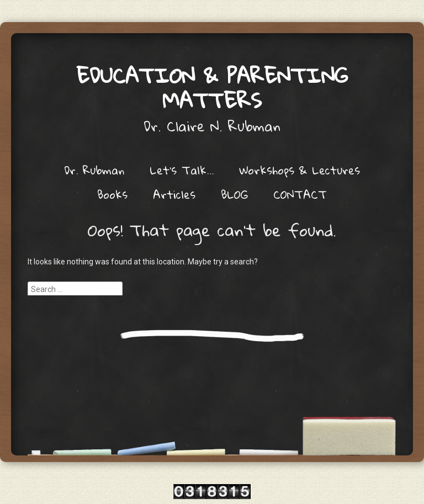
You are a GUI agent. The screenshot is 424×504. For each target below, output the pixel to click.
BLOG (234, 194)
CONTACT (300, 194)
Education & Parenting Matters (212, 87)
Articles (174, 194)
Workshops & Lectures (300, 170)
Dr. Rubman (94, 170)
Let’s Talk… (182, 170)
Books (112, 194)
